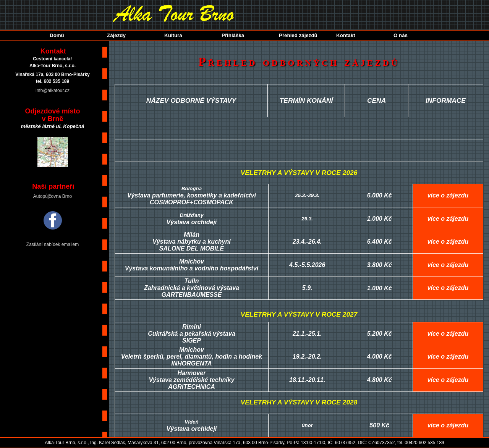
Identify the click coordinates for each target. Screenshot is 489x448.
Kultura (173, 35)
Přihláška (233, 35)
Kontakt (346, 35)
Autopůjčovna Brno (53, 196)
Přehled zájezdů (298, 35)
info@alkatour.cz (53, 91)
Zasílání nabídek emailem (53, 244)
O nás (401, 35)
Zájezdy (116, 35)
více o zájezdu (448, 195)
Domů (57, 35)
